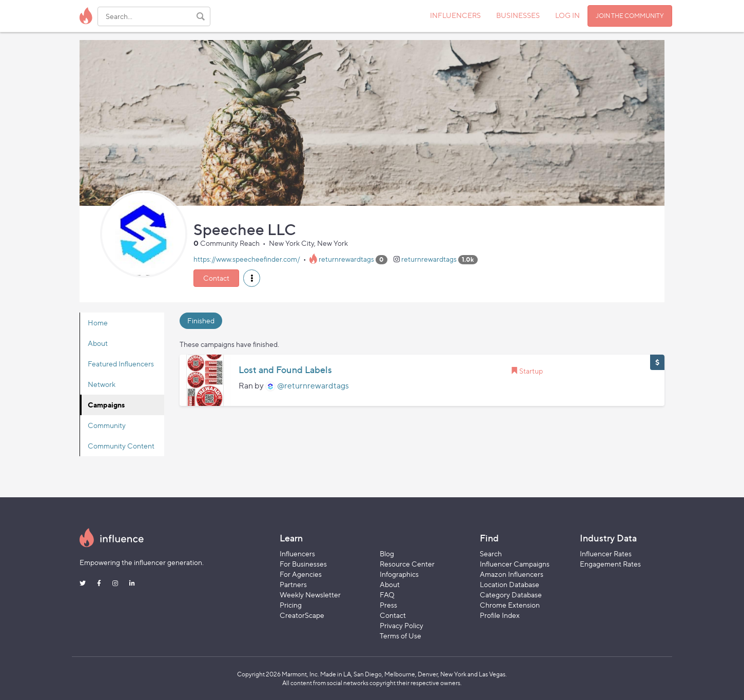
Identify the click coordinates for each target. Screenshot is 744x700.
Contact (216, 278)
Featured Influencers (121, 364)
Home (98, 323)
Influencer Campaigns (515, 564)
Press (388, 605)
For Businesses (303, 564)
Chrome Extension (510, 605)
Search (491, 553)
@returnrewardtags (313, 386)
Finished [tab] (201, 320)
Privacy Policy (402, 625)
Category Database (511, 595)
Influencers (297, 553)
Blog (387, 553)
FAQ (387, 595)
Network (102, 384)
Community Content (121, 446)
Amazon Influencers (512, 574)
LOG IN (567, 15)
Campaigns (106, 405)
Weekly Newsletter (310, 595)
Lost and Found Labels (285, 370)
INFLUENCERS (455, 15)
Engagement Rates (610, 564)
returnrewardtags (346, 259)
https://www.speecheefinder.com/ (247, 259)
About (98, 343)
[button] (252, 278)
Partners (293, 584)
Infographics (399, 574)
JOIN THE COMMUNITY (630, 16)
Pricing (291, 605)
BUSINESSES (518, 15)
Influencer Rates (606, 553)
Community (107, 425)
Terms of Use (400, 636)
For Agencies (301, 574)
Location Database (510, 584)
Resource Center (407, 564)
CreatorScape (302, 615)
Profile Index (500, 615)
